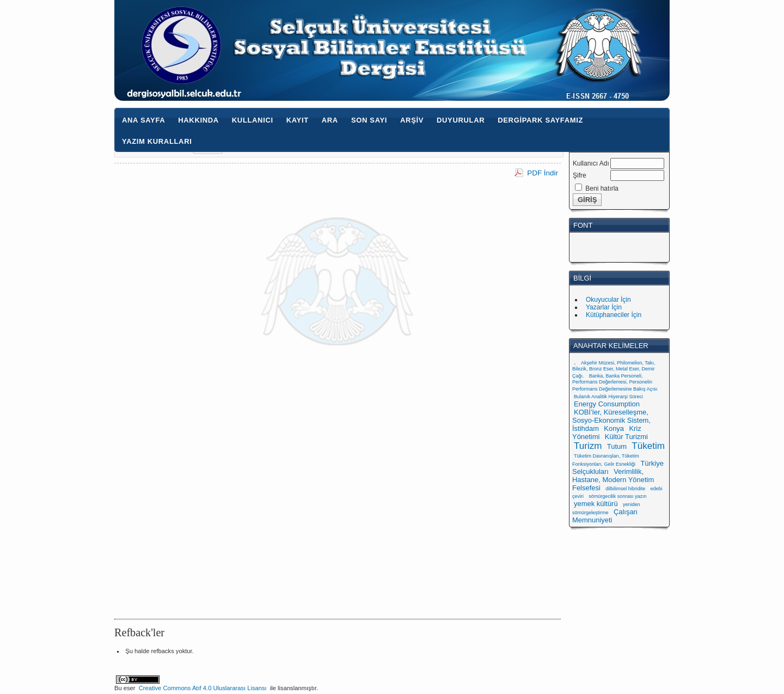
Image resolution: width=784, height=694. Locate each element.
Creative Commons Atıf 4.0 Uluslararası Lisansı (203, 688)
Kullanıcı (253, 120)
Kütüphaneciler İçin (614, 315)
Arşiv (412, 120)
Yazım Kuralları (157, 141)
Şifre (580, 175)
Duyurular (461, 120)
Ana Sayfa (143, 120)
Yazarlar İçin (604, 307)
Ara (330, 120)
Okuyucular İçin (608, 300)
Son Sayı (369, 120)
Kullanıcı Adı (591, 163)
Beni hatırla (602, 188)
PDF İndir (543, 173)
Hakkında (198, 120)
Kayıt (298, 120)
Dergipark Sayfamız (540, 120)
